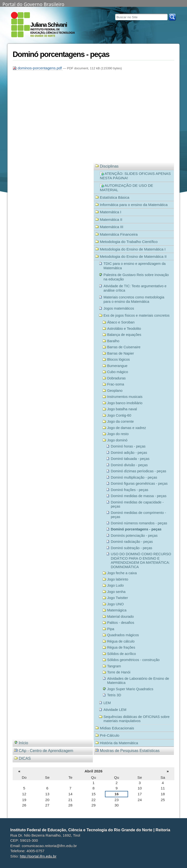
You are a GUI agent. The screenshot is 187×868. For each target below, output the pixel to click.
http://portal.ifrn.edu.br (38, 856)
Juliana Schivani (49, 25)
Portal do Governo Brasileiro (33, 4)
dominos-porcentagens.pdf (38, 68)
